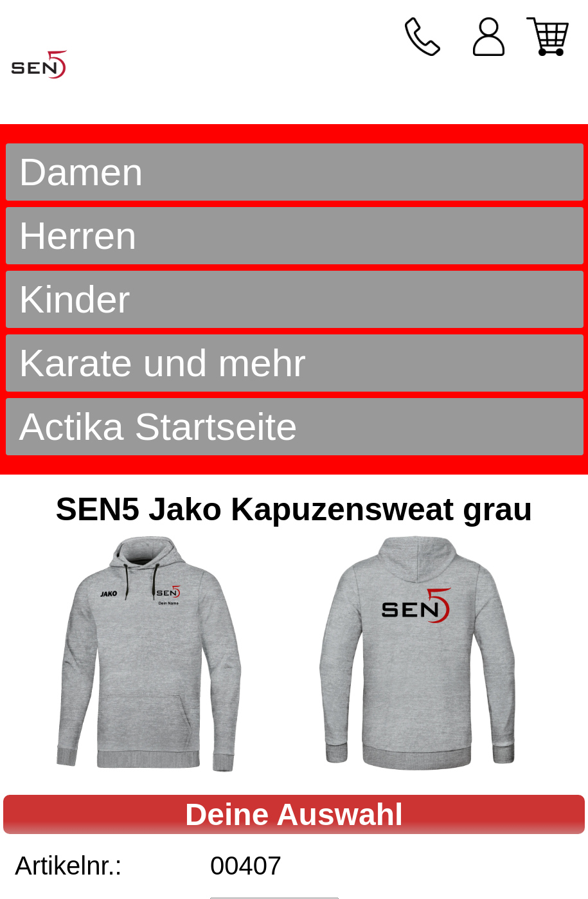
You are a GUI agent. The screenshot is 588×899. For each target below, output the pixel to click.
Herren (77, 236)
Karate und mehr (162, 363)
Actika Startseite (158, 427)
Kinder (74, 299)
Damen (81, 172)
